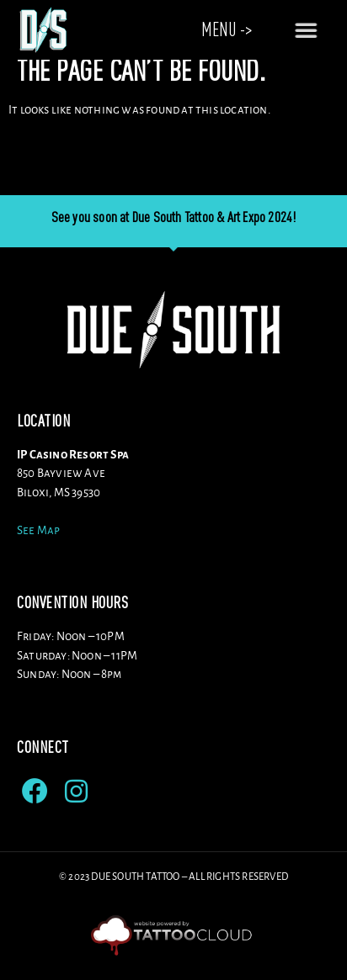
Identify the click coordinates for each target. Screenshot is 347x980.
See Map (38, 544)
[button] (313, 29)
